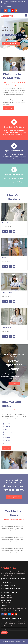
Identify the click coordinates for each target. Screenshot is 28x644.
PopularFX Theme (20, 642)
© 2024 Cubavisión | (9, 642)
